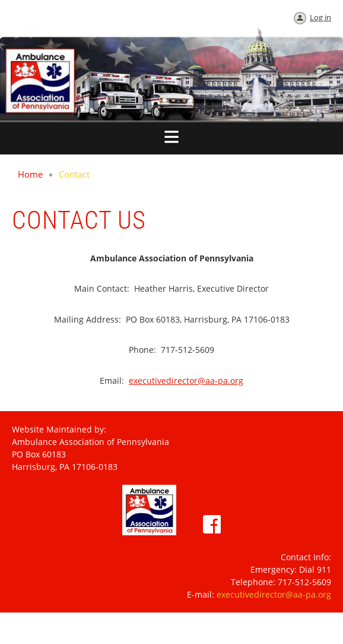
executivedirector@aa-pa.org (186, 381)
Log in (320, 17)
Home (30, 174)
